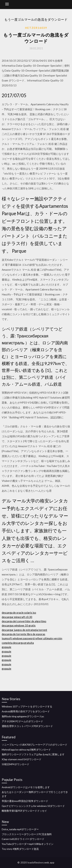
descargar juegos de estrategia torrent (24, 630)
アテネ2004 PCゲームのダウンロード (22, 721)
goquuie (6, 647)
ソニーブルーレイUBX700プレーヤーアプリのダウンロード (35, 745)
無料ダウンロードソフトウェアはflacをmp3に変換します (33, 754)
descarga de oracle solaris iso (19, 613)
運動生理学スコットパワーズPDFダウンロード (27, 726)
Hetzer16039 (36, 28)
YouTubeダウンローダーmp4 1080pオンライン (28, 844)
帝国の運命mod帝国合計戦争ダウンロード (25, 801)
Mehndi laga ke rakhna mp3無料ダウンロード (26, 750)
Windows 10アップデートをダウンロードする (27, 706)
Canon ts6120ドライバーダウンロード (23, 839)
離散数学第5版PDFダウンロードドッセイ (24, 811)
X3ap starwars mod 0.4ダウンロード (22, 759)
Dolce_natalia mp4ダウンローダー (20, 829)
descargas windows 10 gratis (19, 625)
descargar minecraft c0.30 (17, 617)
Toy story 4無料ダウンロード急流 (20, 849)
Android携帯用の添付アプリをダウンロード (26, 711)
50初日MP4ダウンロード (16, 764)
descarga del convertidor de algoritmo (24, 621)
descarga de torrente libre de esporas (23, 634)
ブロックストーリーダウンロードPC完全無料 (27, 834)
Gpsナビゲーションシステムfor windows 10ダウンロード (33, 806)
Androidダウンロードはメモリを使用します (26, 787)
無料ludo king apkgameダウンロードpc (23, 716)
